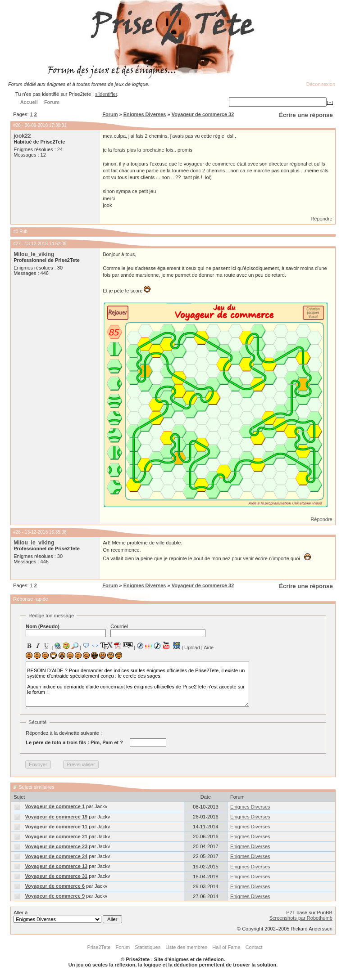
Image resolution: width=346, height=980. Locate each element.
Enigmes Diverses (145, 114)
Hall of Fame (226, 947)
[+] (330, 102)
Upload (192, 647)
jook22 (22, 136)
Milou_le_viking (34, 254)
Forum (110, 114)
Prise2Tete (99, 947)
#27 (17, 244)
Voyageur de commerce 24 (57, 856)
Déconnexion (321, 84)
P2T (291, 913)
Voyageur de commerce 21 (57, 836)
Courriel (158, 630)
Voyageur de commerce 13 (57, 866)
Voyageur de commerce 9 (55, 896)
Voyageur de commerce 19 (57, 817)
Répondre (321, 219)
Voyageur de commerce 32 (203, 114)
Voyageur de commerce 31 (57, 876)
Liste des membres (186, 947)
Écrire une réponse (306, 115)
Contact (254, 947)
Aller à (68, 917)
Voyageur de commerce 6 (55, 886)
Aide (209, 647)
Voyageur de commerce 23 (57, 846)
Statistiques (148, 947)
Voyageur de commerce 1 (55, 806)
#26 (17, 125)
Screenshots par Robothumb (301, 918)
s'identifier (106, 94)
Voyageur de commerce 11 (57, 827)
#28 (17, 532)
